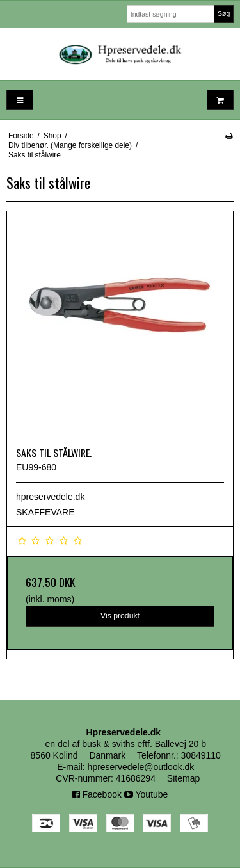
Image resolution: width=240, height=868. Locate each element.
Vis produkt (120, 616)
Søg (224, 13)
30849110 (201, 755)
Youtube (146, 794)
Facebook (97, 794)
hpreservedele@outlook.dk (141, 767)
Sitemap (183, 778)
